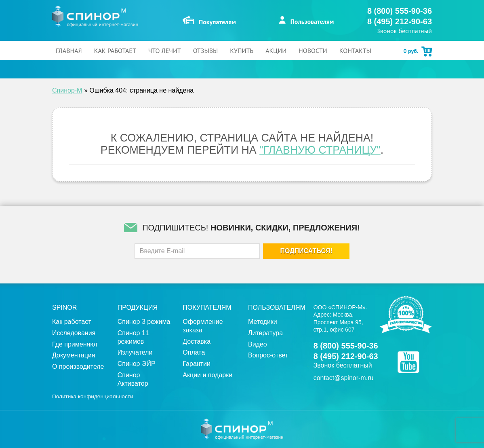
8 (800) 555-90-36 (400, 11)
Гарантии (197, 364)
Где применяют (75, 344)
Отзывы (206, 51)
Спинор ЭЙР (137, 364)
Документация (74, 355)
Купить (242, 51)
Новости (313, 51)
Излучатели (135, 352)
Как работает (115, 51)
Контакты (355, 51)
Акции (276, 51)
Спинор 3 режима (144, 322)
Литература (265, 333)
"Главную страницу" (320, 150)
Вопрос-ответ (268, 355)
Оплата (194, 352)
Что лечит (165, 51)
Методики (263, 322)
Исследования (74, 333)
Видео (258, 344)
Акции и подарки (207, 375)
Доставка (197, 341)
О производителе (78, 367)
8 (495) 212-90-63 (400, 21)
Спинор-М (67, 90)
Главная (69, 51)
